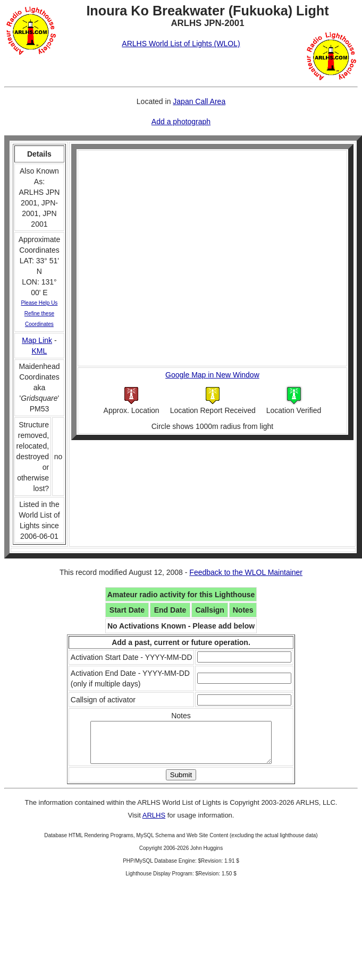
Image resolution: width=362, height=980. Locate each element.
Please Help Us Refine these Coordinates (39, 313)
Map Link (37, 340)
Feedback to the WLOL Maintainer (246, 572)
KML (40, 351)
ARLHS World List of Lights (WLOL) (181, 44)
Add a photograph (181, 122)
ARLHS (154, 823)
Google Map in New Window (212, 375)
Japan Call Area (199, 101)
